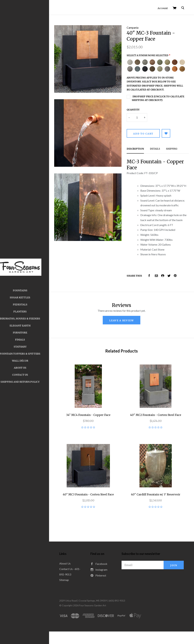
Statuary (29, 347)
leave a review (126, 340)
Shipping (176, 153)
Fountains (29, 290)
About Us (29, 368)
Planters (29, 312)
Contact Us (29, 375)
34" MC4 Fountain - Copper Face (95, 431)
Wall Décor (29, 361)
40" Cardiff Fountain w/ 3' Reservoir (158, 507)
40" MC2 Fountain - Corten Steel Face (158, 431)
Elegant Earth (29, 326)
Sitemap (73, 592)
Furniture (29, 333)
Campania (137, 25)
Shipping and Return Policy (29, 382)
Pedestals (29, 305)
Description (140, 153)
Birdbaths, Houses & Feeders (29, 319)
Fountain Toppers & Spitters (29, 354)
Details (160, 153)
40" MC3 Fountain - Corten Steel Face (95, 507)
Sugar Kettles (29, 297)
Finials (29, 340)
